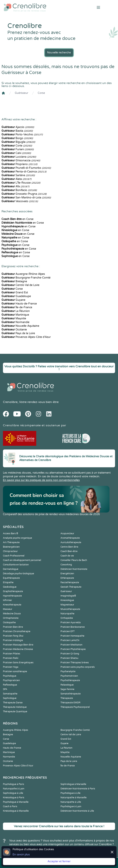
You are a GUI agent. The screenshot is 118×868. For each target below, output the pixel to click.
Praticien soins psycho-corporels (78, 667)
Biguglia (18, 142)
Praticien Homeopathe (72, 636)
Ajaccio (18, 127)
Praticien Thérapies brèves (75, 663)
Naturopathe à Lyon (14, 789)
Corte (17, 146)
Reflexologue (10, 685)
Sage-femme (67, 689)
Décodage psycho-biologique (18, 574)
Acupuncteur (67, 533)
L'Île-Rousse (21, 183)
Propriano (19, 164)
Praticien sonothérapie (15, 671)
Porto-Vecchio (22, 135)
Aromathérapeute (70, 538)
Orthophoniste (11, 618)
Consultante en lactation (16, 565)
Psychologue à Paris (14, 784)
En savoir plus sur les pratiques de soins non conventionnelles (41, 480)
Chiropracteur (10, 551)
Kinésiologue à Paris (14, 798)
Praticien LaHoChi (70, 640)
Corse (41, 93)
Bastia (17, 131)
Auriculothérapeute (71, 542)
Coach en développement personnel (22, 560)
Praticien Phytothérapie (73, 649)
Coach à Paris (10, 806)
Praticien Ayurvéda (71, 622)
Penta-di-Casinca (24, 172)
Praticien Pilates (12, 654)
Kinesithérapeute (12, 605)
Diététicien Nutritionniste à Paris (78, 789)
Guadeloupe (16, 296)
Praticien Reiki (11, 658)
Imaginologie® (68, 596)
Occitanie (14, 330)
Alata (16, 179)
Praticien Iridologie (13, 640)
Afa (15, 186)
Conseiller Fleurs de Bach (74, 560)
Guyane (13, 300)
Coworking (66, 565)
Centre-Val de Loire (20, 285)
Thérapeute (67, 698)
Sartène (18, 175)
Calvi (16, 153)
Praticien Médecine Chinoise (18, 649)
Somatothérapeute (71, 694)
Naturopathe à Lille (71, 802)
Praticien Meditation (71, 645)
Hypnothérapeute (12, 596)
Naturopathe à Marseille (74, 798)
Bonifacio (19, 190)
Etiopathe (8, 582)
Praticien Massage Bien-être (18, 645)
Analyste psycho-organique (17, 538)
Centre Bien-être (69, 547)
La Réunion (16, 311)
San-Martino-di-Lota (26, 198)
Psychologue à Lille (70, 793)
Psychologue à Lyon (71, 806)
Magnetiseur (67, 605)
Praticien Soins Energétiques (18, 663)
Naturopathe (67, 614)
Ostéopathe (9, 622)
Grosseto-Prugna (24, 194)
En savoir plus (21, 855)
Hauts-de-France (19, 304)
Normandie (15, 322)
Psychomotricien (69, 676)
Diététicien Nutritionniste (74, 569)
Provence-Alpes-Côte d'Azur (26, 337)
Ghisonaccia (21, 160)
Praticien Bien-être (13, 627)
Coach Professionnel (14, 556)
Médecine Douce (12, 614)
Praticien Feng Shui (13, 636)
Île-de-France (17, 307)
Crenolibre (10, 402)
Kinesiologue (67, 600)
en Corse (17, 219)
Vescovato (20, 201)
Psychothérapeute (70, 680)
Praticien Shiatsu (69, 658)
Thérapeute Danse (13, 703)
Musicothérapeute (70, 609)
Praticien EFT (68, 631)
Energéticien (67, 574)
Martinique (15, 315)
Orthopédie (67, 618)
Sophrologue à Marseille (73, 784)
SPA (5, 689)
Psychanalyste (68, 671)
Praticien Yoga (11, 667)
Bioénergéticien (11, 547)
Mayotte (14, 318)
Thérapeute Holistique (15, 707)
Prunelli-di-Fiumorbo (26, 168)
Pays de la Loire (18, 333)
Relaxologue (67, 685)
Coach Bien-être (69, 551)
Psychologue (10, 676)
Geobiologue (10, 587)
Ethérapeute (67, 578)
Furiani (18, 149)
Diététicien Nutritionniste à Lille (77, 811)
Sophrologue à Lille (13, 793)
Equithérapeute (11, 578)
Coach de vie (67, 556)
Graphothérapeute (13, 591)
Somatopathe (10, 694)
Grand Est (15, 293)
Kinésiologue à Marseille (16, 811)
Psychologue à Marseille (16, 802)
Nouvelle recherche (59, 53)
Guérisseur (21, 93)
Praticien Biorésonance (73, 627)
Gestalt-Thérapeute (71, 587)
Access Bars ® (11, 533)
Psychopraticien (11, 680)
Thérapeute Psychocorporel (75, 707)
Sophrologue (10, 698)
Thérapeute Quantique (15, 711)
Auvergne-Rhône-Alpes (23, 274)
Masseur (8, 609)
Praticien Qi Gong (70, 654)
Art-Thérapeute (11, 542)
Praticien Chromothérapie (17, 631)
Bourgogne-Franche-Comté (26, 278)
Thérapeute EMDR (70, 703)
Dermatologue (11, 569)
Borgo (17, 138)
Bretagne (14, 281)
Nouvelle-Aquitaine (20, 326)
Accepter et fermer (59, 861)
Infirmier (7, 600)
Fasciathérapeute (70, 582)
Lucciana (19, 157)
